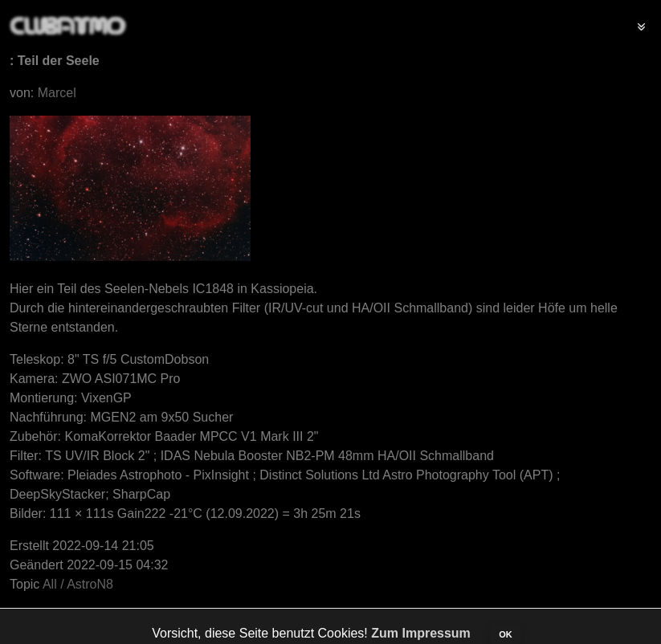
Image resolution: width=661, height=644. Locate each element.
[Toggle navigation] (641, 26)
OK (506, 634)
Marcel (57, 93)
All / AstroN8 (78, 584)
